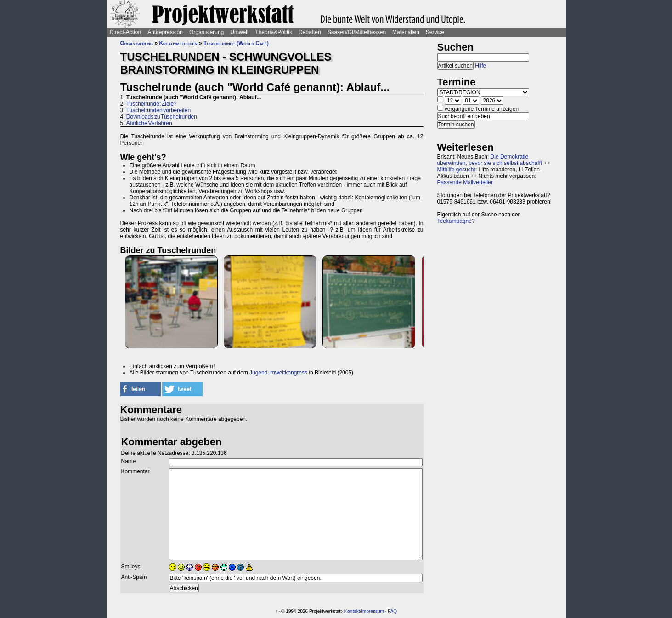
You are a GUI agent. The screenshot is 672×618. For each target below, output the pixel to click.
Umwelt (239, 32)
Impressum (372, 611)
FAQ (392, 611)
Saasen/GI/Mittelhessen (357, 32)
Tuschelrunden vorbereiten (159, 110)
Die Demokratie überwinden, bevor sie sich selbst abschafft (490, 160)
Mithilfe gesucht (456, 170)
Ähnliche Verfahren (149, 123)
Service (435, 32)
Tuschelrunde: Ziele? (152, 104)
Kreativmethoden (178, 43)
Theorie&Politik (274, 32)
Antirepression (165, 32)
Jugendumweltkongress (278, 373)
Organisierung (206, 32)
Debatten (310, 32)
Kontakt (352, 611)
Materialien (406, 32)
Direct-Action (126, 32)
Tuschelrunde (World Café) (236, 43)
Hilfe (480, 66)
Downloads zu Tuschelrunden (162, 117)
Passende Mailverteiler (465, 182)
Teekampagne (455, 221)
